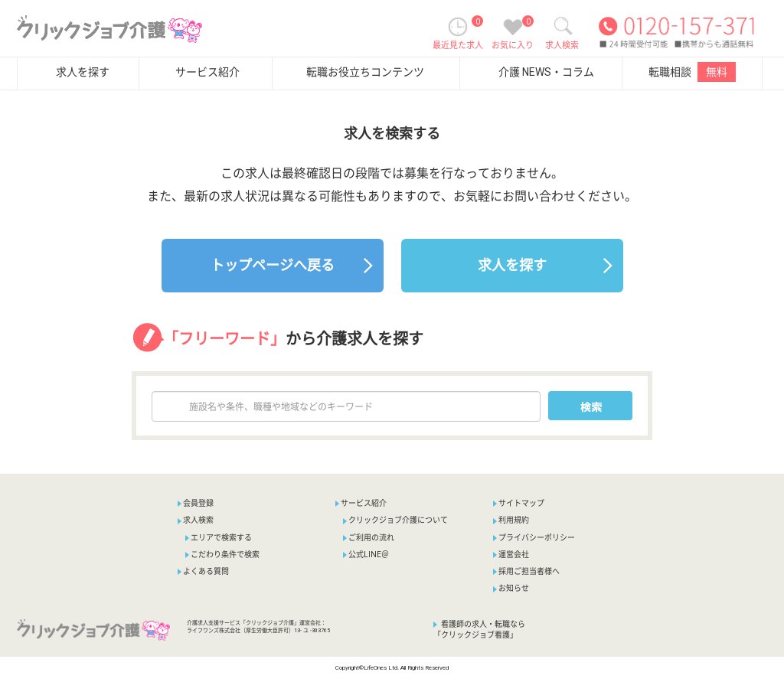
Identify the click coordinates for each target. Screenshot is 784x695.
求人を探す (83, 72)
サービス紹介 (207, 72)
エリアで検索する (219, 538)
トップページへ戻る (273, 265)
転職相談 (692, 72)
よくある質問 (203, 571)
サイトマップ (519, 503)
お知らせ (511, 588)
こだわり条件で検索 (222, 555)
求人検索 (196, 520)
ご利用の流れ (369, 538)
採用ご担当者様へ (526, 571)
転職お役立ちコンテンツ (365, 72)
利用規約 (511, 520)
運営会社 (511, 555)
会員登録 (198, 503)
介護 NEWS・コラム (546, 72)
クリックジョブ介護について (395, 520)
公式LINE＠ (366, 555)
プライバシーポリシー (534, 538)
